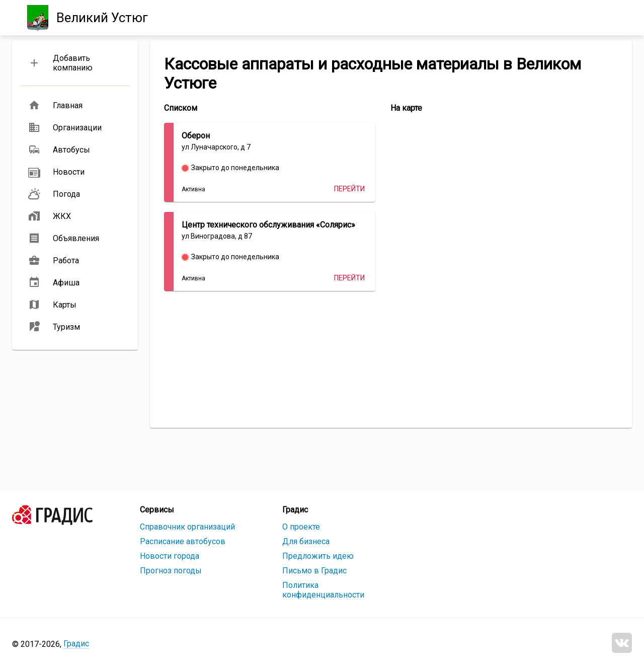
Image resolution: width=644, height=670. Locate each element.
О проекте (301, 527)
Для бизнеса (306, 541)
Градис (76, 644)
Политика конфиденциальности (323, 590)
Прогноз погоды (171, 571)
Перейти (349, 189)
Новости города (170, 556)
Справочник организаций (187, 527)
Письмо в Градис (314, 571)
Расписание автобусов (183, 541)
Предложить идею (318, 556)
